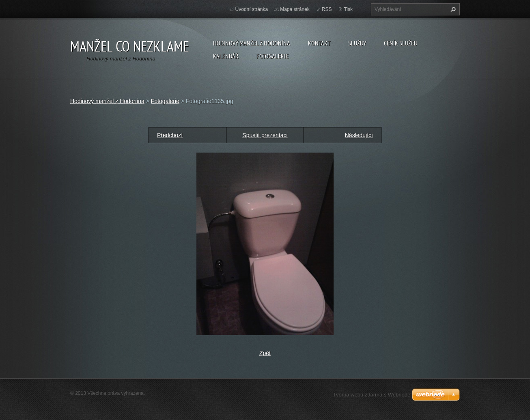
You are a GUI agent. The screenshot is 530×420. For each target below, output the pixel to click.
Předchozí (170, 135)
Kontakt (319, 43)
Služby (357, 43)
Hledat (452, 9)
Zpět (265, 353)
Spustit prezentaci (265, 135)
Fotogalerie (273, 56)
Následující (359, 135)
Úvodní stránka (252, 9)
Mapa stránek (295, 9)
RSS (327, 9)
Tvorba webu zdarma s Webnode (372, 395)
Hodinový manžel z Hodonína (252, 43)
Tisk (348, 9)
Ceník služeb (401, 43)
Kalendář (226, 56)
